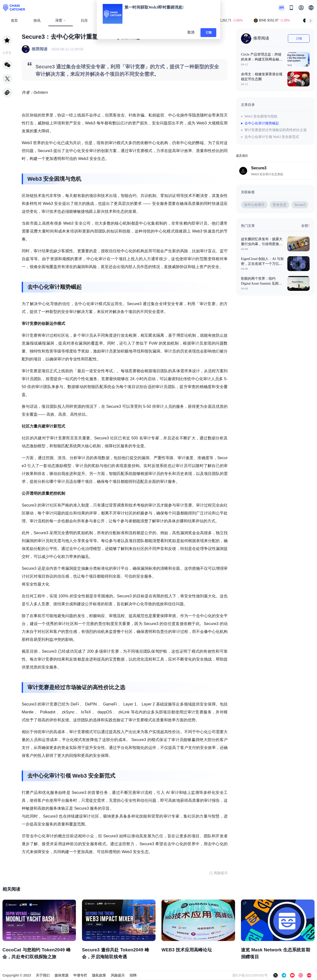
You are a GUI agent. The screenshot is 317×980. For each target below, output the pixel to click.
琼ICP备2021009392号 (250, 975)
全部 (305, 226)
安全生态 (279, 205)
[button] (311, 8)
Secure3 (300, 205)
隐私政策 (99, 975)
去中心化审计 (254, 205)
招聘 (133, 975)
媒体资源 (61, 975)
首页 (14, 21)
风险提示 (118, 975)
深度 (61, 20)
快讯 (37, 21)
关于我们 (43, 975)
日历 (84, 21)
